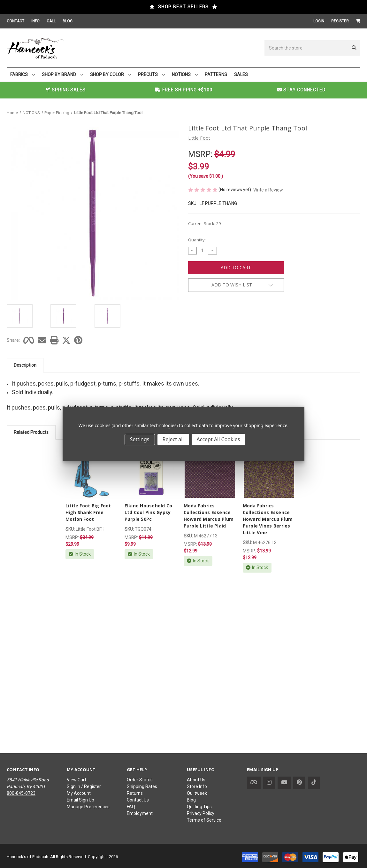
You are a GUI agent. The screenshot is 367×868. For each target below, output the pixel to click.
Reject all (173, 439)
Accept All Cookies (218, 439)
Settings (140, 439)
